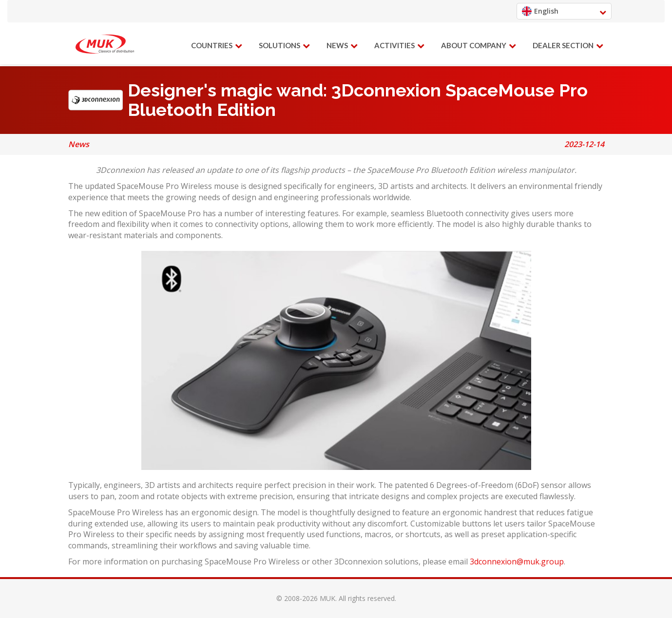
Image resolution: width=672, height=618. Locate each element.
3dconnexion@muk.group (517, 562)
